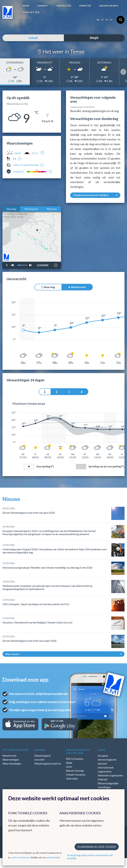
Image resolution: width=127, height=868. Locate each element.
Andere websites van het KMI (78, 751)
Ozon (69, 767)
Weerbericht (9, 756)
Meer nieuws (63, 654)
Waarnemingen (11, 760)
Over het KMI (31, 12)
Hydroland (72, 779)
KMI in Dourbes (75, 759)
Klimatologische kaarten (48, 764)
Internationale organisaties (106, 769)
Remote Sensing (75, 771)
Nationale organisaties (110, 775)
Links (101, 750)
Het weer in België (15, 750)
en (111, 20)
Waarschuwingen (12, 764)
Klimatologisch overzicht (42, 758)
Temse (77, 51)
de (107, 20)
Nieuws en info (109, 6)
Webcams (52, 209)
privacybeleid (53, 857)
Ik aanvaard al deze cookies (97, 847)
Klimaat (43, 6)
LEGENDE (43, 264)
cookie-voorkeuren (20, 857)
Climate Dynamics (76, 775)
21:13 (35, 153)
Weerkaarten (31, 209)
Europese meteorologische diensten (107, 760)
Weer (26, 6)
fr (102, 20)
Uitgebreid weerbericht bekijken (95, 195)
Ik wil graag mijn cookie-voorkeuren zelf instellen (90, 857)
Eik (15, 159)
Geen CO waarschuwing (26, 165)
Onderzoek (64, 6)
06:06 (18, 153)
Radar (69, 763)
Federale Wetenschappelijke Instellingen (108, 783)
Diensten (85, 6)
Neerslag (11, 209)
